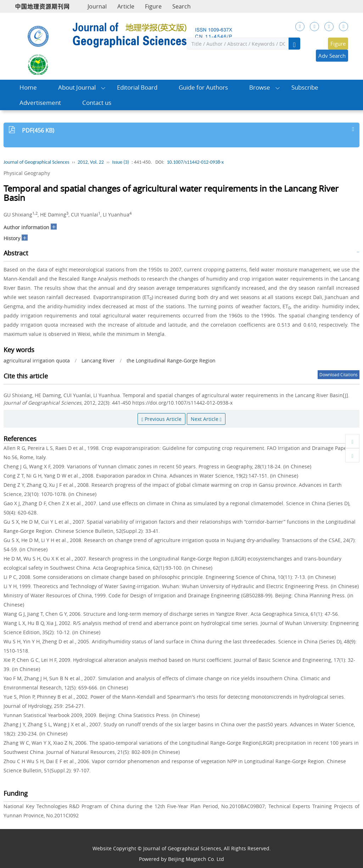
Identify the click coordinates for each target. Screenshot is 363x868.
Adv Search (332, 56)
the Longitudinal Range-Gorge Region (171, 360)
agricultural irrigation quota (37, 360)
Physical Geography (27, 173)
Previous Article (161, 419)
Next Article (206, 419)
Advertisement (40, 103)
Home (28, 87)
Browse (260, 87)
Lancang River (98, 360)
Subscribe (305, 87)
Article (126, 6)
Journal (97, 6)
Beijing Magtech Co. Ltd (196, 859)
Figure (153, 6)
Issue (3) (121, 162)
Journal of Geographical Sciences (36, 162)
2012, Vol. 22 (91, 162)
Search (181, 6)
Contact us (97, 103)
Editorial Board (137, 87)
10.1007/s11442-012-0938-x (195, 162)
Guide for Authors (203, 87)
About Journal (77, 87)
